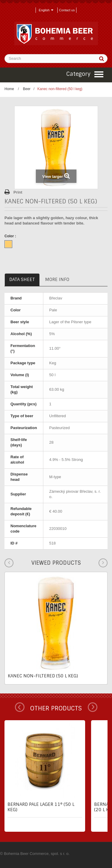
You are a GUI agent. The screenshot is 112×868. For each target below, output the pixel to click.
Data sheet (22, 280)
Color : (11, 236)
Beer (27, 89)
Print (18, 192)
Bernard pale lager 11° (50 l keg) (41, 807)
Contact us (67, 10)
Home (9, 89)
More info (57, 280)
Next (93, 707)
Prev (20, 707)
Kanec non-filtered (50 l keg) (43, 676)
